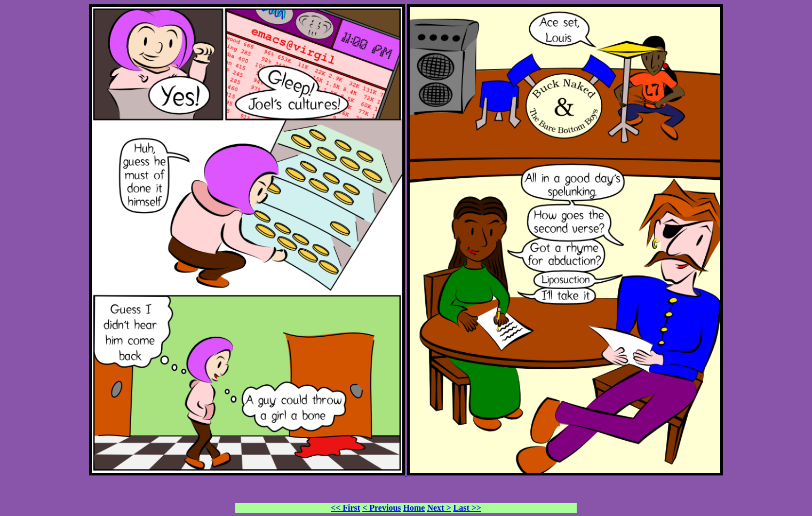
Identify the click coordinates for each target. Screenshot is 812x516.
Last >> (467, 508)
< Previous (381, 508)
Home (414, 508)
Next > (439, 508)
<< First (345, 508)
